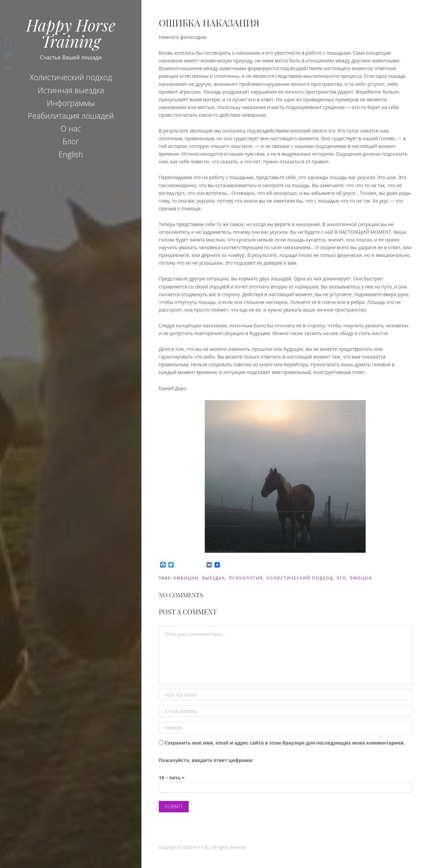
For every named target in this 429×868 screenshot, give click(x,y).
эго (341, 578)
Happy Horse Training (71, 33)
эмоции (361, 578)
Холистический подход (71, 77)
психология (246, 578)
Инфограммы (71, 103)
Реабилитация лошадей (71, 116)
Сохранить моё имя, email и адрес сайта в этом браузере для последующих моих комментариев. (284, 743)
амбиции (186, 578)
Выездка (214, 578)
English (71, 154)
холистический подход (300, 578)
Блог (71, 141)
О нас (71, 128)
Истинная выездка (71, 90)
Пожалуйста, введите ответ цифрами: (206, 760)
